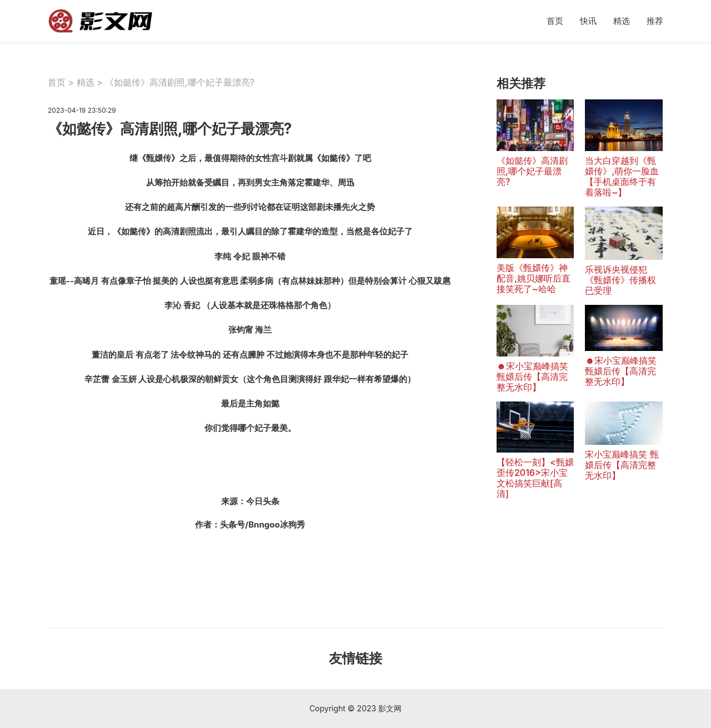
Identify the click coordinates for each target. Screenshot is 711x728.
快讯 (588, 21)
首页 (555, 21)
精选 (622, 21)
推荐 (655, 21)
